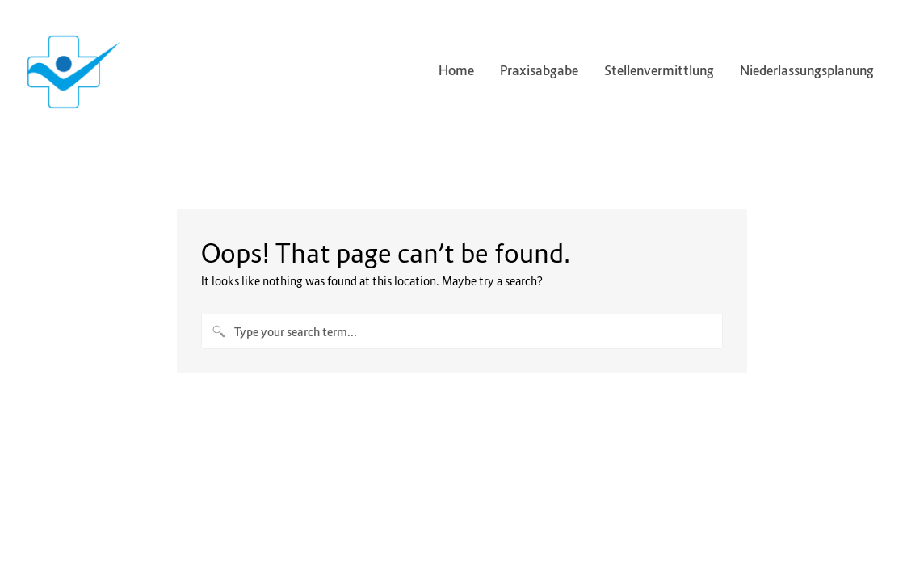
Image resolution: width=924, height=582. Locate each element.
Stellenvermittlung (659, 70)
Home (456, 70)
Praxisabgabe (539, 70)
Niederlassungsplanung (813, 70)
